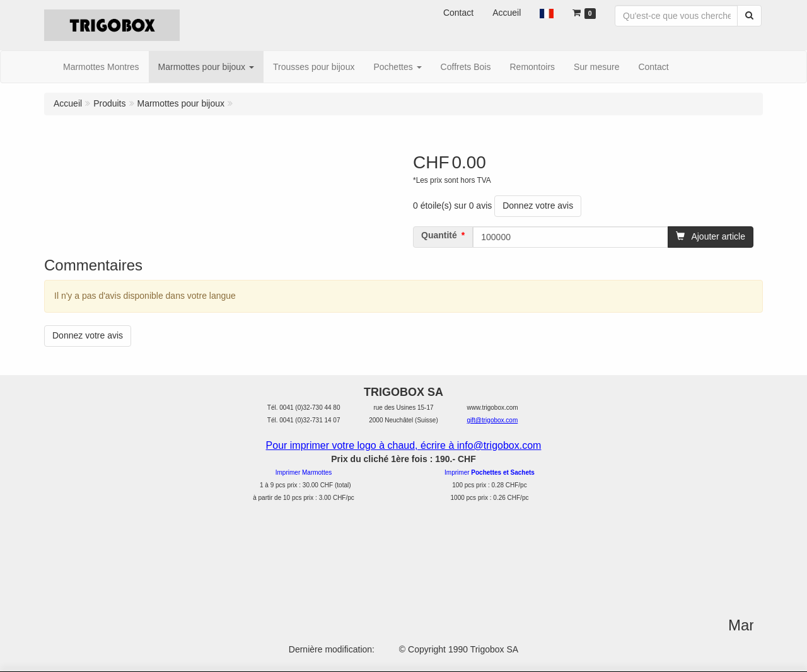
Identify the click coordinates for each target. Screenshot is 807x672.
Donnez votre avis (538, 206)
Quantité (439, 235)
